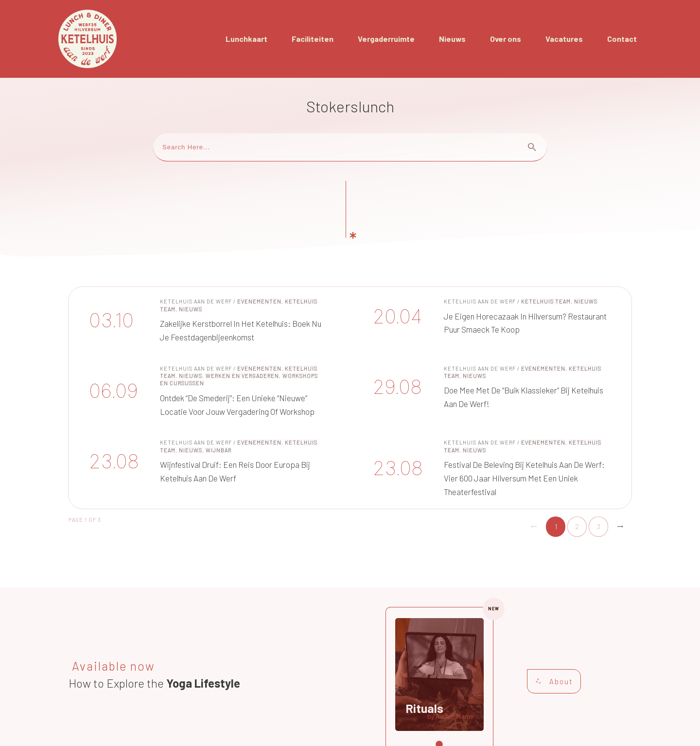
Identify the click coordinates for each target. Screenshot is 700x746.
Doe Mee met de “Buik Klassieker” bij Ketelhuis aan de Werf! (492, 336)
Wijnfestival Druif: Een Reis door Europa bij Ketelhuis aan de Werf (208, 413)
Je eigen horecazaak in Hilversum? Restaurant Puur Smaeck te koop (492, 265)
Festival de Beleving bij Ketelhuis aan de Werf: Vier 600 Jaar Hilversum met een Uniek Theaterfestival (492, 413)
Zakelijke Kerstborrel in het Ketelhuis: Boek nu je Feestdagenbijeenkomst (208, 265)
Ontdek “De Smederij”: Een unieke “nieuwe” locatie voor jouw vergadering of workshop (208, 336)
